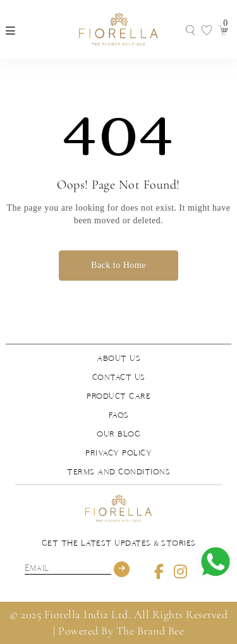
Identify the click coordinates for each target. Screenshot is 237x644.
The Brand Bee (150, 631)
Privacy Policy (118, 453)
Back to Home (118, 265)
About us (118, 358)
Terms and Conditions (118, 472)
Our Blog (118, 434)
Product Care (118, 396)
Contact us (119, 377)
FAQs (119, 415)
